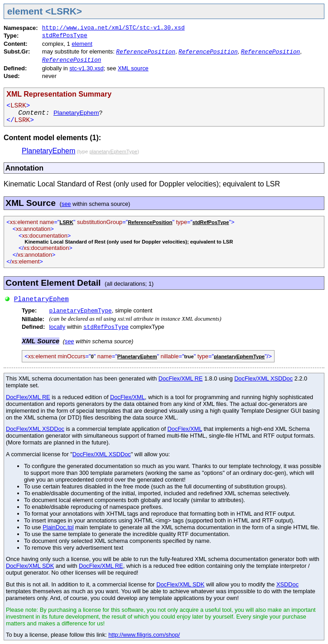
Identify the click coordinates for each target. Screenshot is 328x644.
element (82, 44)
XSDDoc (287, 584)
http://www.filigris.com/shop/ (144, 635)
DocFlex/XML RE (181, 378)
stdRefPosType (65, 36)
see (66, 204)
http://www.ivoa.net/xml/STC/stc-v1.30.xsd (113, 28)
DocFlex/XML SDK (30, 566)
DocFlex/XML (128, 397)
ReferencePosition (146, 52)
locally (58, 327)
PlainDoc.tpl (58, 527)
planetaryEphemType (81, 311)
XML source (133, 68)
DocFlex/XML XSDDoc (263, 378)
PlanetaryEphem (76, 113)
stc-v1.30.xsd (86, 68)
